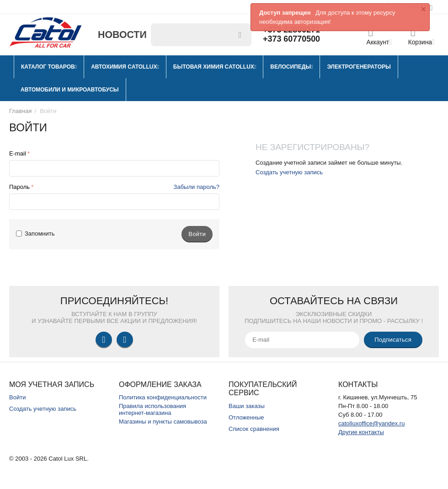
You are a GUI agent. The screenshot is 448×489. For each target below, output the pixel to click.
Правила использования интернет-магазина (152, 409)
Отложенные (246, 417)
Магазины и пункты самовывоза (163, 422)
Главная (21, 111)
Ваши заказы (247, 406)
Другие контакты (361, 432)
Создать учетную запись (289, 172)
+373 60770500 (292, 39)
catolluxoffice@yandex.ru (371, 423)
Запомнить (35, 234)
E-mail (18, 153)
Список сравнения (254, 429)
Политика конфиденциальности (163, 397)
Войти (17, 397)
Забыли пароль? (197, 187)
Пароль (19, 187)
